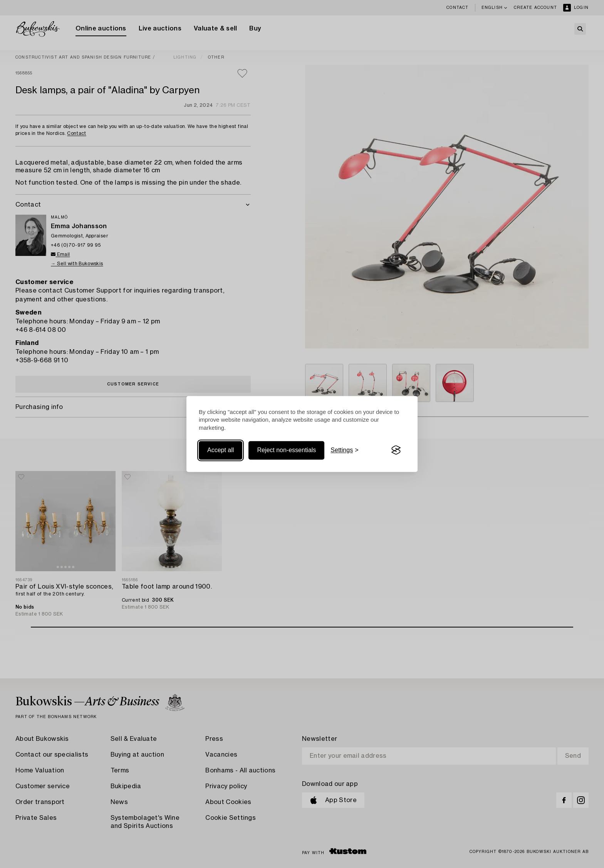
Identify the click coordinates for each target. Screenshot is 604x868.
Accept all (221, 450)
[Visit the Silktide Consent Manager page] (396, 450)
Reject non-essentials (286, 450)
